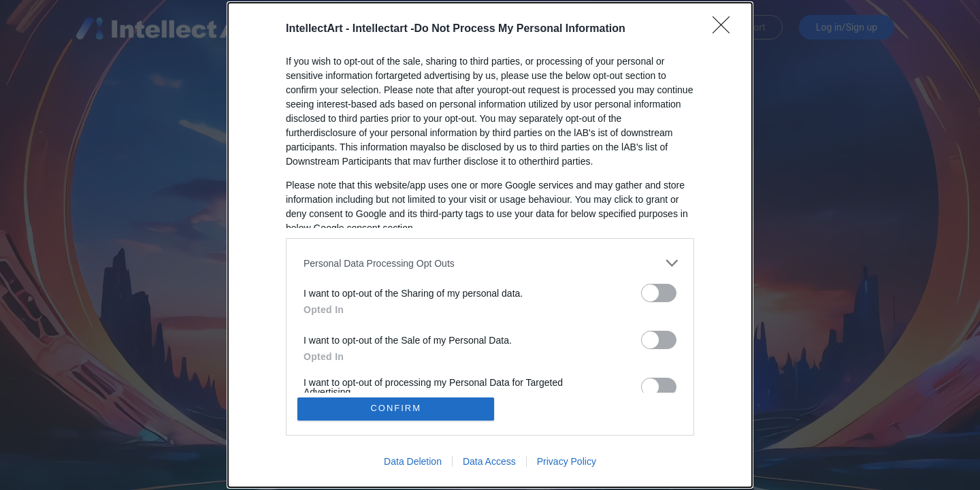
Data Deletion (413, 461)
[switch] (659, 293)
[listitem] (490, 263)
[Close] (725, 29)
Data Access (489, 461)
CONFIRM (396, 409)
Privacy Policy (567, 461)
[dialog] (490, 245)
